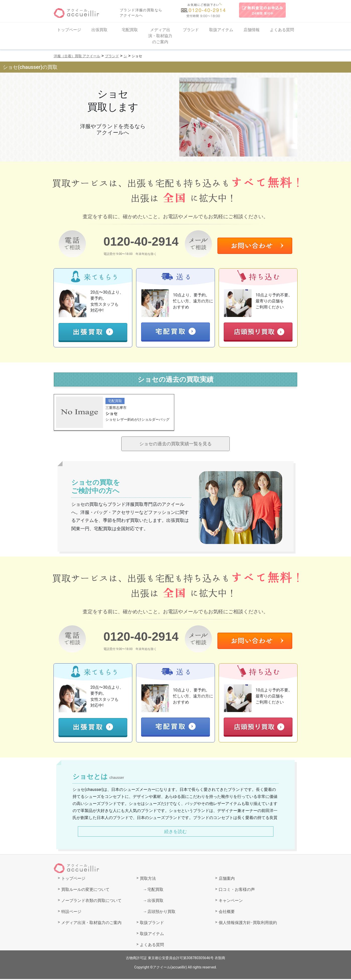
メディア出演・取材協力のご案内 (160, 36)
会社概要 (227, 913)
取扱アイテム (221, 30)
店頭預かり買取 (161, 913)
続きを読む (176, 832)
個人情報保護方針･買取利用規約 (248, 924)
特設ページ (71, 913)
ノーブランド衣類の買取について (91, 902)
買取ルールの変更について (85, 890)
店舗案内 (227, 879)
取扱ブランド (152, 924)
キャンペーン (231, 902)
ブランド (191, 30)
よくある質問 (282, 30)
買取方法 (148, 879)
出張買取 (99, 30)
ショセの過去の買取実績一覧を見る (176, 444)
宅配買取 (130, 30)
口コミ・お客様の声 (237, 890)
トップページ (69, 30)
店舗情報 (252, 30)
